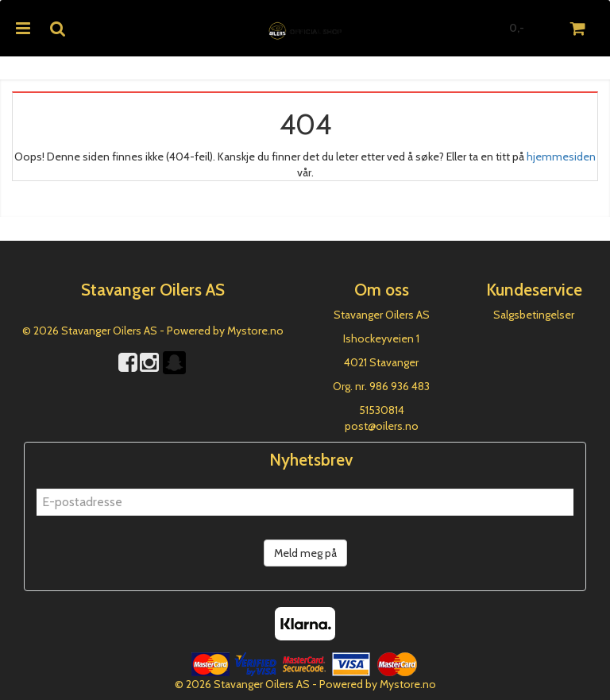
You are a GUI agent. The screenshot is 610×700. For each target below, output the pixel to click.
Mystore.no (255, 331)
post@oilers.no (382, 426)
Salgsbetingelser (534, 315)
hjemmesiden (561, 157)
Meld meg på (305, 553)
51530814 (382, 410)
